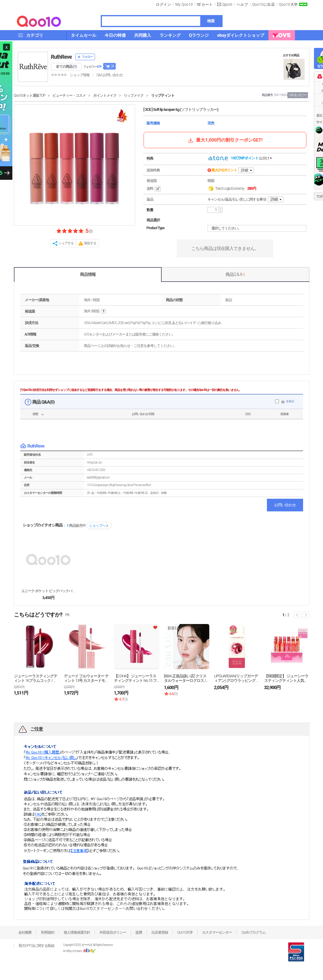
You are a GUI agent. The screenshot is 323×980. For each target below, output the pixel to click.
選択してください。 (258, 228)
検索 (211, 21)
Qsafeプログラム (253, 932)
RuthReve (62, 57)
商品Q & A (235, 274)
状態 (35, 414)
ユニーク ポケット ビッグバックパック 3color (48, 591)
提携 (139, 932)
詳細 (245, 170)
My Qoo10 (184, 5)
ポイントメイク (105, 95)
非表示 (290, 401)
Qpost (227, 5)
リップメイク (134, 95)
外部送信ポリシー (113, 932)
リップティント (163, 95)
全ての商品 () (66, 67)
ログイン (163, 5)
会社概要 (25, 932)
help (103, 311)
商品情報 (88, 274)
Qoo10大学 (288, 5)
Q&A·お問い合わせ (109, 75)
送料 (154, 189)
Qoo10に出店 (263, 5)
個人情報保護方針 (77, 932)
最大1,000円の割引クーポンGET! (225, 140)
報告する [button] (90, 243)
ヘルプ (242, 5)
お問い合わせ (285, 505)
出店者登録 (160, 932)
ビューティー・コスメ (69, 95)
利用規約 (48, 932)
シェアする (66, 243)
